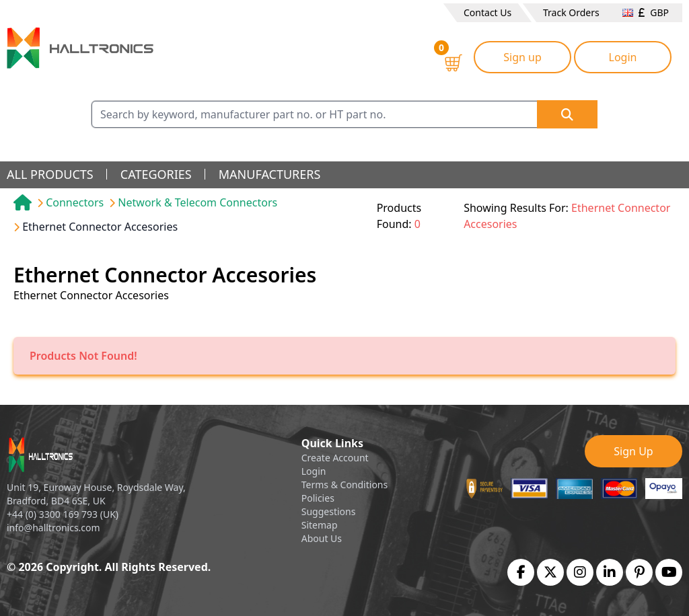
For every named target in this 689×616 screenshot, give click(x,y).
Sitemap (320, 525)
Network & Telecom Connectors (197, 202)
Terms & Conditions (345, 485)
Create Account (335, 458)
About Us (322, 538)
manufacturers (270, 174)
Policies (318, 498)
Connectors (75, 202)
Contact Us (487, 12)
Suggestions (329, 511)
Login (623, 57)
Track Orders (571, 12)
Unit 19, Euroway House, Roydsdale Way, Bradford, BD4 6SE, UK (96, 494)
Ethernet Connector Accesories (100, 227)
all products (50, 174)
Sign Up (633, 451)
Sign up (522, 57)
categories (156, 174)
